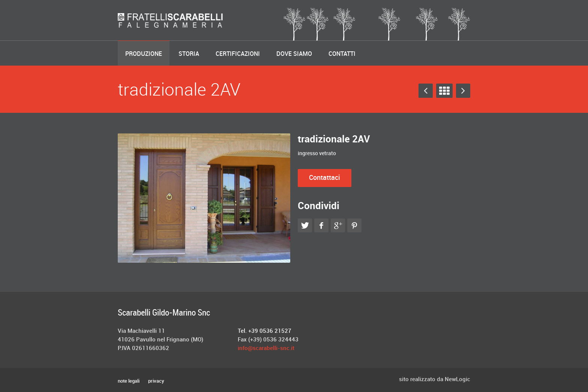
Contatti (342, 54)
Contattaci (325, 178)
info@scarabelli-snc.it (266, 349)
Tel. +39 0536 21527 (265, 331)
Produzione (144, 54)
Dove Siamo (294, 54)
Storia (189, 54)
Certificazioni (238, 54)
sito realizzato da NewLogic (435, 380)
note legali (129, 381)
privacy (156, 381)
